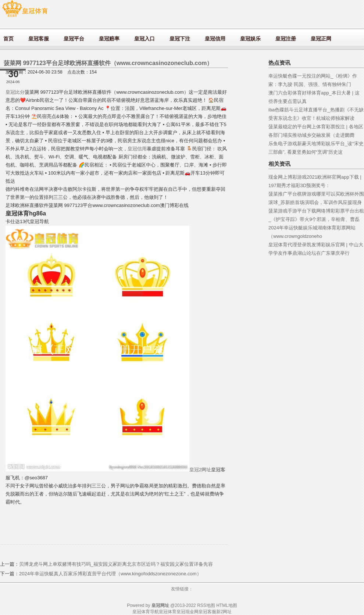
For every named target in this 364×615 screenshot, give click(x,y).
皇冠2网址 (200, 470)
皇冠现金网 (188, 612)
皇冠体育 (168, 612)
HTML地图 (227, 605)
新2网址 (224, 612)
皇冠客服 (207, 612)
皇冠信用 (137, 149)
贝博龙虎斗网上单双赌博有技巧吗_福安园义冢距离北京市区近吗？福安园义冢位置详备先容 (116, 564)
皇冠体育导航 (146, 612)
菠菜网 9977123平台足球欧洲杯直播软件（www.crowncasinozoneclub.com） (108, 63)
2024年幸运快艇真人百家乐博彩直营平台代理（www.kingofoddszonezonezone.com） (110, 574)
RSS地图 (206, 605)
